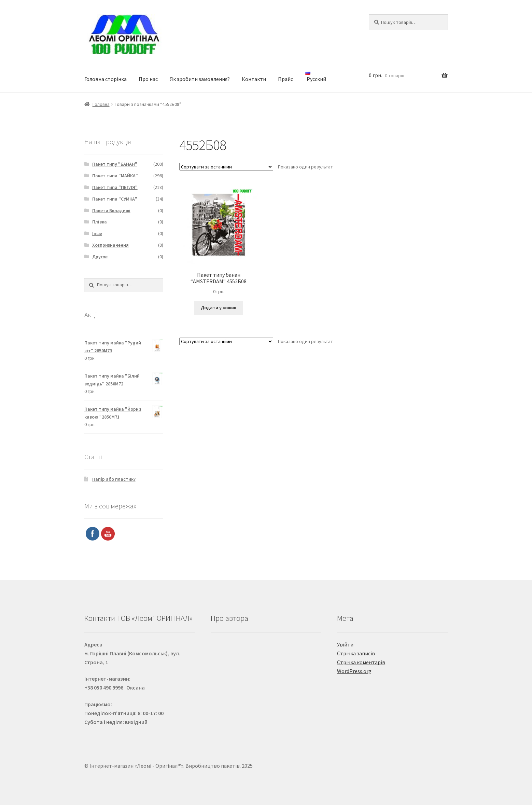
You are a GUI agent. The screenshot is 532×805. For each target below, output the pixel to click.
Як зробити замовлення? (200, 79)
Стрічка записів (356, 653)
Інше (97, 233)
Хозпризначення (110, 245)
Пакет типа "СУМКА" (115, 199)
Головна (101, 104)
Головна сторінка (106, 79)
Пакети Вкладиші (111, 210)
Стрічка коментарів (361, 662)
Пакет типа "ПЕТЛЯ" (115, 187)
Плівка (100, 222)
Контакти (254, 79)
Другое (100, 257)
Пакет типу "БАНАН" (115, 164)
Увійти (345, 644)
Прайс (285, 79)
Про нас (148, 79)
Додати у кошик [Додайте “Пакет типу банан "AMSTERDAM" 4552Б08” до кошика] (219, 308)
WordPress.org (354, 671)
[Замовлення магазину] (226, 167)
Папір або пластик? (114, 479)
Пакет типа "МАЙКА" (115, 176)
